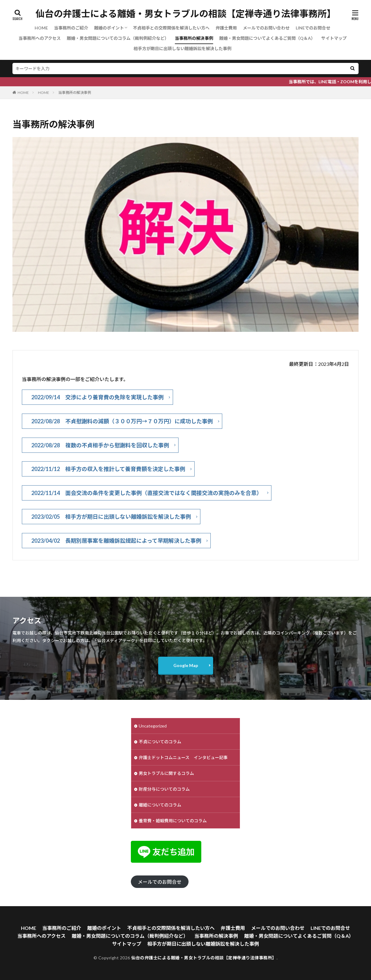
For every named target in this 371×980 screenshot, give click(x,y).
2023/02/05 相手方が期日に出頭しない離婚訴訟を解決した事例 (111, 517)
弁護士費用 (226, 28)
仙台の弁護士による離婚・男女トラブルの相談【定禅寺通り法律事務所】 (186, 14)
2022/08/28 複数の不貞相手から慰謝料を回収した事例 (100, 445)
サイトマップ (334, 38)
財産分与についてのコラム (164, 789)
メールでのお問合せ (160, 882)
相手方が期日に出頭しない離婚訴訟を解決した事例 (182, 48)
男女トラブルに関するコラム (166, 773)
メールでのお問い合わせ (266, 28)
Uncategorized (153, 726)
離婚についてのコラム (160, 805)
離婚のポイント (109, 28)
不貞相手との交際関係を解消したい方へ (171, 28)
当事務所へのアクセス (40, 38)
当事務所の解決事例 (194, 38)
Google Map (186, 665)
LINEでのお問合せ (313, 28)
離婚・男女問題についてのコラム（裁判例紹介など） (118, 38)
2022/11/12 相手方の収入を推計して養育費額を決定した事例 (108, 469)
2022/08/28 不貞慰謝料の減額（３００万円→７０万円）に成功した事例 (122, 421)
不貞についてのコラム (160, 742)
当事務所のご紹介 (71, 28)
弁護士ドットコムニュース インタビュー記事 (183, 757)
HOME (41, 28)
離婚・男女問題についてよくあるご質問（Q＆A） (267, 38)
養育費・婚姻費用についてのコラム (173, 821)
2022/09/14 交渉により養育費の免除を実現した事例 (97, 397)
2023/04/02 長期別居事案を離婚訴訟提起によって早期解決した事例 (116, 541)
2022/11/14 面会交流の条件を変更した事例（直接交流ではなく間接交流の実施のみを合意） (147, 493)
